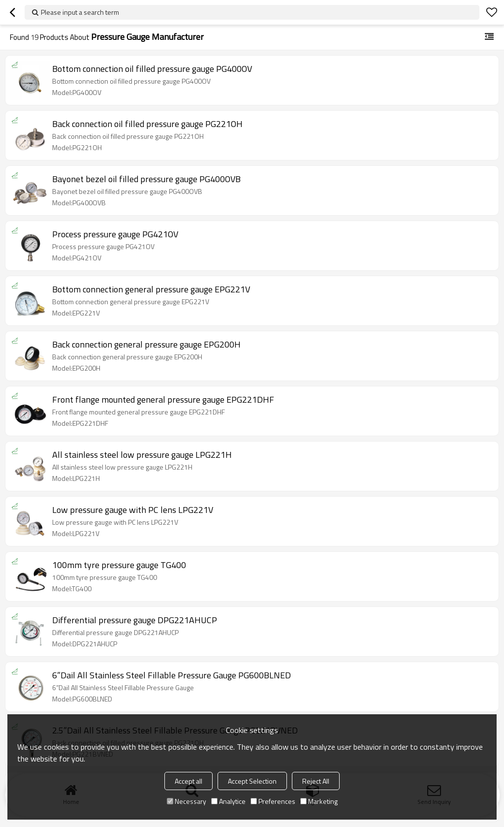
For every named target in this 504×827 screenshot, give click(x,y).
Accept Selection (252, 781)
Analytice (228, 801)
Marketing (319, 801)
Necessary (187, 801)
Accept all (189, 781)
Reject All (316, 781)
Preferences (273, 801)
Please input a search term (80, 12)
